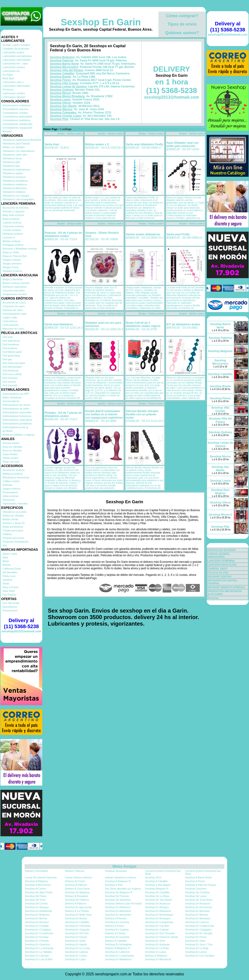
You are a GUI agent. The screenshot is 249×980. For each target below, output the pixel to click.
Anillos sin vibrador (13, 516)
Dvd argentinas (11, 341)
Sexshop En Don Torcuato (160, 933)
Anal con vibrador (13, 447)
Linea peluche (11, 325)
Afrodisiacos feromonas (16, 477)
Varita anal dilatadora (59, 324)
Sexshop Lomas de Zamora (68, 87)
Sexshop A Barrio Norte (198, 877)
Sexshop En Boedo (76, 918)
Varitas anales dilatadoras (143, 234)
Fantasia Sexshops (116, 871)
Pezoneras (9, 500)
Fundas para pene (13, 530)
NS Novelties (10, 572)
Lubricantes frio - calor (15, 63)
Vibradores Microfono (15, 188)
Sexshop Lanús (60, 100)
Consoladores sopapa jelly (18, 124)
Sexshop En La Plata (157, 948)
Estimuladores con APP (16, 394)
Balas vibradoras (12, 397)
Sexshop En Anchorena (198, 907)
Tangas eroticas (11, 260)
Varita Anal (52, 144)
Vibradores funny (12, 158)
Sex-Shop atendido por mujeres (123, 889)
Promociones (10, 610)
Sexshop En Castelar (37, 926)
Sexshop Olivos (60, 103)
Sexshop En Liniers (76, 956)
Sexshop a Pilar (114, 885)
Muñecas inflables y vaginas (19, 435)
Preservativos (10, 492)
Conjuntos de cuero (14, 306)
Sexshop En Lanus (196, 952)
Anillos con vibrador (14, 147)
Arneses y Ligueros (13, 211)
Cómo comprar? (182, 16)
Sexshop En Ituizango (157, 944)
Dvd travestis (10, 385)
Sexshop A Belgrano (36, 881)
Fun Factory (9, 595)
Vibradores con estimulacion (19, 151)
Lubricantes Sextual (14, 97)
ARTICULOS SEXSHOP (222, 550)
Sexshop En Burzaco (37, 922)
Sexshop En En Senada (199, 933)
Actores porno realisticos (16, 105)
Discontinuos (10, 607)
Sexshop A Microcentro (38, 885)
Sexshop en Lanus (156, 952)
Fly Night (8, 75)
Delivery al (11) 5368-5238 (21, 623)
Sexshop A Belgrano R (118, 881)
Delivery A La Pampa (77, 911)
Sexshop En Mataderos (118, 959)
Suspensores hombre (15, 294)
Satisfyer (8, 580)
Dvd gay (7, 359)
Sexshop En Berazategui (159, 915)
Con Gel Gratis (11, 603)
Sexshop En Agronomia (78, 907)
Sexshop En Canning (117, 922)
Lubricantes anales (13, 52)
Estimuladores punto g (15, 427)
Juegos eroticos (11, 489)
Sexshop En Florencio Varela (161, 937)
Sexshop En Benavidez (118, 915)
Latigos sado (10, 317)
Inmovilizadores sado (15, 314)
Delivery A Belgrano (156, 956)
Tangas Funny (11, 267)
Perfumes (8, 90)
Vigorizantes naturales (15, 503)
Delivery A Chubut (115, 933)
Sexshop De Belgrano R (119, 892)
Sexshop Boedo (61, 77)
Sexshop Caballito (62, 73)
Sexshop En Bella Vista (78, 915)
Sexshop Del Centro (36, 903)
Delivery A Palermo (76, 903)
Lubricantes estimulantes (17, 60)
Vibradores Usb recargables (18, 199)
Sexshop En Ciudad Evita (200, 926)
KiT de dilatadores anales (183, 324)
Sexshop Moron (60, 93)
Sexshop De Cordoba (197, 892)
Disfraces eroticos (13, 234)
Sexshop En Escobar (37, 937)
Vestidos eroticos (12, 271)
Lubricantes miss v (13, 82)
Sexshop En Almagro (157, 907)
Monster (7, 131)
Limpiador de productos (16, 49)
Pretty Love (9, 576)
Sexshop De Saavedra (118, 900)
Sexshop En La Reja (197, 948)
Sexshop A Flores (195, 881)
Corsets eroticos (12, 230)
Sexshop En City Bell (157, 926)
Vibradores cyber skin (15, 155)
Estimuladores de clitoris (16, 405)
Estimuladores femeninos (17, 416)
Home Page (50, 129)
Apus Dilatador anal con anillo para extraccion (182, 144)
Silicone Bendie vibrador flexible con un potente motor (142, 414)
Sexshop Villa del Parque (67, 70)
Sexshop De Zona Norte (199, 900)
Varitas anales (11, 458)
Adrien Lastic (10, 554)
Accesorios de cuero (14, 303)
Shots (6, 583)
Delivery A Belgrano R (117, 948)
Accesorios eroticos (14, 470)
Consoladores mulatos (15, 113)
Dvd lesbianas (11, 370)
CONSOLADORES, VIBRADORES (219, 555)
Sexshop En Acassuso (158, 903)
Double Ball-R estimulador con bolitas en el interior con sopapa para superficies (104, 414)
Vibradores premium (14, 177)
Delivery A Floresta (116, 918)
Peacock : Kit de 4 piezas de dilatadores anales (63, 234)
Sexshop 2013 (153, 877)
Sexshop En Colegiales (198, 930)
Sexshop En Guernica (37, 944)
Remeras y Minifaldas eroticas (20, 249)
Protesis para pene (13, 538)
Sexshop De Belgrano (77, 892)
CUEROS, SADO (218, 569)
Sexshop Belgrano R (157, 889)
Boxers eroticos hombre (16, 283)
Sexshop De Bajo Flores (39, 892)
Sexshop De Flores (36, 896)
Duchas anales (11, 443)
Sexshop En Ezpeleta (117, 937)
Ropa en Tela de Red (15, 256)
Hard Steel (9, 591)
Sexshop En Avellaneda (38, 911)
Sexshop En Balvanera (118, 911)
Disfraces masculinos (15, 287)
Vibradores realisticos (15, 184)
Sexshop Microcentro (64, 67)
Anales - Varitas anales (70, 134)
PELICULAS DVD (218, 573)
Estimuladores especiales (17, 412)
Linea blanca (10, 321)
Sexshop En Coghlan (117, 930)
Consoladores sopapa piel (17, 128)
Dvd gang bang (11, 356)
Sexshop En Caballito (77, 922)
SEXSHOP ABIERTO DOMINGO (226, 587)
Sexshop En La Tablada (38, 952)
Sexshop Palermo (62, 60)
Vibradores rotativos (14, 192)
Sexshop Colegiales (63, 113)
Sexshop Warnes (61, 109)
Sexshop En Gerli (155, 941)
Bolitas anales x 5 (97, 144)
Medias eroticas (11, 241)
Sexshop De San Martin (158, 900)
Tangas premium (12, 263)
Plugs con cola (11, 462)
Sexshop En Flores (196, 937)
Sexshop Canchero (196, 889)
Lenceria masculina (14, 290)
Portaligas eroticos (13, 245)
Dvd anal (8, 337)
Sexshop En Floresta (37, 941)
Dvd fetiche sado (12, 352)
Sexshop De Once (35, 900)
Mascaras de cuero (13, 329)
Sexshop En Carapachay (159, 922)
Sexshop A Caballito (156, 881)
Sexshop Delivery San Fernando (123, 903)
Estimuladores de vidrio (16, 409)
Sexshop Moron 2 (220, 515)
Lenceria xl (9, 237)
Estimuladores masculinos (17, 420)
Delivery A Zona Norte (77, 889)
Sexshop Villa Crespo (64, 83)
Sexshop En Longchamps (120, 956)
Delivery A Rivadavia (76, 896)
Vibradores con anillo (15, 512)
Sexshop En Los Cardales (200, 956)
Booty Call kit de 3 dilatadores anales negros (143, 324)
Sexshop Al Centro (35, 889)
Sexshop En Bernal (36, 918)
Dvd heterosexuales (14, 363)
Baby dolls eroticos (13, 215)
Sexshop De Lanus (196, 896)
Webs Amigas (124, 866)
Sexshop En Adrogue (37, 907)
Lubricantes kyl (11, 71)
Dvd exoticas (10, 348)
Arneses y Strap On (14, 523)
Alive (5, 557)
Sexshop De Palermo (77, 900)
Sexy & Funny (10, 587)
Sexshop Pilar (59, 119)
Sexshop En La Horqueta (39, 948)
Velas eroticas (10, 496)
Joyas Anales (10, 454)
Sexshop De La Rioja (157, 896)
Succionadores (11, 401)
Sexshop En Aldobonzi (118, 907)
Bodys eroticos (11, 219)
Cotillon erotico (11, 481)
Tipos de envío (182, 24)
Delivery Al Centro (75, 881)
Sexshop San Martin (63, 106)
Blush (6, 561)
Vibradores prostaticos (15, 181)
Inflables (7, 534)
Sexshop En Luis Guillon (39, 959)
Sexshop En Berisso (197, 915)
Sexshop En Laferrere (117, 952)
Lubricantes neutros (14, 67)
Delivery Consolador (36, 871)
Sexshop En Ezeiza (76, 937)
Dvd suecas (9, 382)
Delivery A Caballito (116, 941)
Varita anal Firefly (178, 234)
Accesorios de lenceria (15, 208)
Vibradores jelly (11, 162)
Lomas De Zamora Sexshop (41, 877)
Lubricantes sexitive (14, 93)
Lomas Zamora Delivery (78, 877)
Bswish (7, 565)
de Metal (7, 431)
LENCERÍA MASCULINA (222, 565)
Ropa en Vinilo (11, 252)
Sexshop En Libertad (37, 956)
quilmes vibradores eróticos (121, 877)
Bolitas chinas (10, 519)
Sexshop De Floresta (117, 896)
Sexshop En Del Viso (77, 933)
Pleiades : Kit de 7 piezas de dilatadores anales (63, 414)
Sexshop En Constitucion (39, 933)
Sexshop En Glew (195, 941)
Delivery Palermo (75, 871)
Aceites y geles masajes (16, 45)
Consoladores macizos (15, 109)
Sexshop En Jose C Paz (199, 944)
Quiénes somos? (182, 33)
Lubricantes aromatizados (17, 56)
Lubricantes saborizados (16, 86)
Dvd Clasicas (10, 378)
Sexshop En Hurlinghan (118, 944)
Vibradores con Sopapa (16, 196)
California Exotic (12, 569)
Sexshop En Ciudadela (38, 930)
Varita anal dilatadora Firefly (144, 144)
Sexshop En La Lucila (77, 948)
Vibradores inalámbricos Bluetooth (22, 140)
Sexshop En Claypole (77, 930)
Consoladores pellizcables (17, 117)
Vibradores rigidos (13, 173)
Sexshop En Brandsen (198, 918)
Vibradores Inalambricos (16, 170)
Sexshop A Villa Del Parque (201, 885)
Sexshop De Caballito (157, 892)
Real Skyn (8, 78)
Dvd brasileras (11, 344)
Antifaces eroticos (13, 474)
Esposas (7, 485)
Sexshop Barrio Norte (64, 64)
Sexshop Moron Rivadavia (67, 96)
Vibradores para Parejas (16, 143)
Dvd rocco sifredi (12, 374)
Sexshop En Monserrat (158, 959)
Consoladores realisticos (16, 120)
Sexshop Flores (60, 80)
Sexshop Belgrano (62, 57)
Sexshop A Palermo (76, 885)
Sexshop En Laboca (76, 952)
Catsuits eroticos (12, 223)
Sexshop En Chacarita (77, 926)
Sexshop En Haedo (76, 944)
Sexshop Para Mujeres (220, 492)
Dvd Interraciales (12, 367)
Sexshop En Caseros (197, 922)
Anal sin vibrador (12, 450)
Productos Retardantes (16, 542)
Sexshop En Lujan (75, 959)
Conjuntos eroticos (13, 226)
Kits (5, 545)
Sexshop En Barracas (197, 911)
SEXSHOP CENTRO (220, 577)
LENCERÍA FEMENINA (221, 561)
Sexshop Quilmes (62, 90)
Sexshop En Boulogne (158, 918)
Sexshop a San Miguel (158, 885)
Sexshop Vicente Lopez (66, 116)
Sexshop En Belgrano (37, 915)
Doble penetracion (13, 527)
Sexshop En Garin (101, 22)
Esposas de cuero (13, 310)
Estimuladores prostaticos (17, 423)
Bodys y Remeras (13, 279)
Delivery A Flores (115, 926)
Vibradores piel (11, 166)
